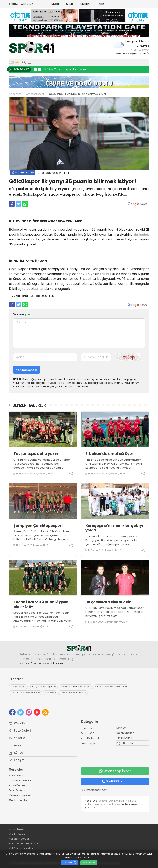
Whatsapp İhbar (115, 771)
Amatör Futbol (35, 94)
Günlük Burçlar (18, 800)
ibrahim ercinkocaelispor (76, 687)
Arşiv (15, 745)
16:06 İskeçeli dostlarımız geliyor (67, 69)
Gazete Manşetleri (20, 795)
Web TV (17, 723)
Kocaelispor (88, 728)
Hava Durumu (18, 785)
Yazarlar (18, 738)
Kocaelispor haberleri (73, 693)
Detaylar (70, 863)
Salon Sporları (125, 733)
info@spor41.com (97, 790)
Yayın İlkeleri (17, 829)
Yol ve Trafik (16, 776)
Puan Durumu (18, 790)
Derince (121, 728)
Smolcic (50, 693)
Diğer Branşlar (125, 743)
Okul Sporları (124, 738)
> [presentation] (39, 69)
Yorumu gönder (27, 370)
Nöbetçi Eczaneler (20, 780)
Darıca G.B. (88, 733)
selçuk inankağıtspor (43, 687)
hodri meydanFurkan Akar (111, 687)
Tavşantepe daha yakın (36, 454)
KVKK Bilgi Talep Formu (23, 848)
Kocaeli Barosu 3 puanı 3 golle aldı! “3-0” (41, 604)
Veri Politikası (17, 834)
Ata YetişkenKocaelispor (26, 693)
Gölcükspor (88, 744)
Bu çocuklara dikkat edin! (109, 602)
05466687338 (115, 781)
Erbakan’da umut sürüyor (109, 454)
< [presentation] (35, 69)
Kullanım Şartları (19, 839)
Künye (16, 753)
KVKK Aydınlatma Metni (23, 843)
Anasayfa (15, 94)
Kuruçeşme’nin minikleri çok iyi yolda (114, 528)
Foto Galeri (20, 731)
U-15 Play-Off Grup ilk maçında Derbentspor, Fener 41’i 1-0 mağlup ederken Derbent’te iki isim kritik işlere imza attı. (115, 612)
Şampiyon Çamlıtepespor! (38, 525)
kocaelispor (18, 687)
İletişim (17, 760)
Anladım (89, 863)
